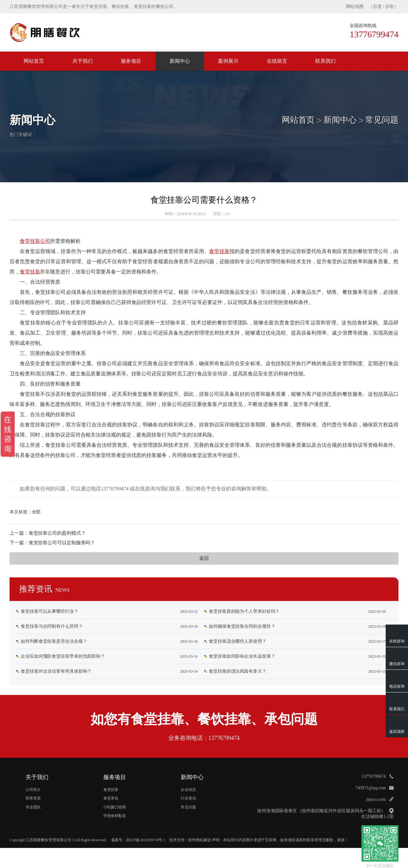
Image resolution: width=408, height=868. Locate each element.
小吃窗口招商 (115, 807)
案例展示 (228, 61)
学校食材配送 (115, 816)
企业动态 (188, 790)
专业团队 (33, 807)
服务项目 (131, 61)
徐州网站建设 (199, 840)
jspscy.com (376, 799)
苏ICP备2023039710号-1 (146, 840)
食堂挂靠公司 (35, 241)
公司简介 (33, 790)
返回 (204, 558)
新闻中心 (180, 61)
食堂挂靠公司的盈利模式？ (57, 533)
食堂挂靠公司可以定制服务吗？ (62, 543)
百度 (377, 7)
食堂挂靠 (219, 251)
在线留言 (277, 61)
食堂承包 (111, 798)
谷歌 (390, 7)
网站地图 (355, 7)
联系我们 (325, 61)
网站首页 (34, 61)
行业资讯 (188, 798)
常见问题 (382, 120)
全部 (36, 512)
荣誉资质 (33, 798)
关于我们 (83, 61)
